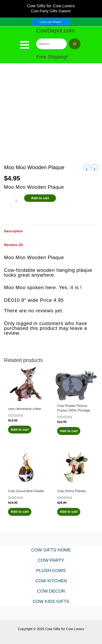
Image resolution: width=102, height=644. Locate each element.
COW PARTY (51, 560)
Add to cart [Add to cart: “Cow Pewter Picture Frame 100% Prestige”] (69, 431)
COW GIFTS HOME (51, 550)
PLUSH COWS (51, 571)
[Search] (75, 44)
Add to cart (40, 198)
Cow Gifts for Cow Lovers (51, 6)
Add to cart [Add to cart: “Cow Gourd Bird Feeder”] (20, 512)
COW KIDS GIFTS (51, 601)
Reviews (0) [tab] (13, 245)
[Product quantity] (16, 201)
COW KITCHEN (51, 581)
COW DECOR (51, 591)
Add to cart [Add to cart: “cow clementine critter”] (20, 430)
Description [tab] (13, 231)
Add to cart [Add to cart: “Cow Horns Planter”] (69, 512)
